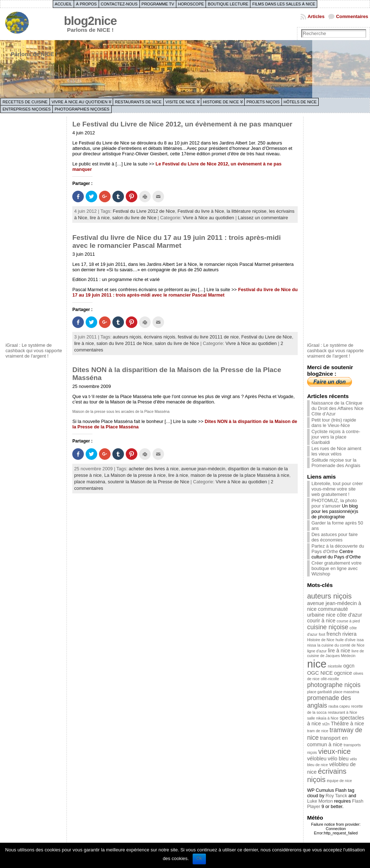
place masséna (90, 482)
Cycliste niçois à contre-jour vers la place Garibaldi (336, 437)
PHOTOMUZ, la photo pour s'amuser (334, 503)
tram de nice (318, 731)
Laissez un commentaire (263, 218)
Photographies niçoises (82, 109)
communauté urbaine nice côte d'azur (335, 612)
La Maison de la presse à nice (135, 475)
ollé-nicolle (330, 679)
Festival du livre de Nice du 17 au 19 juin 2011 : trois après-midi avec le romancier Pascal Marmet (177, 241)
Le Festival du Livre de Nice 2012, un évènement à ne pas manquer (182, 124)
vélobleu (317, 759)
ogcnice (343, 673)
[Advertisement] (34, 229)
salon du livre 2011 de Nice (124, 343)
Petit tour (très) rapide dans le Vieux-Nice (334, 423)
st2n (326, 724)
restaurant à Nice (342, 712)
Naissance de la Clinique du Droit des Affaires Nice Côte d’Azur (337, 408)
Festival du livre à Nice (201, 211)
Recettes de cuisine (25, 102)
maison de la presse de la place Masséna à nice (240, 475)
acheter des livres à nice (154, 469)
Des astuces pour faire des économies (335, 537)
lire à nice (100, 218)
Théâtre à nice (348, 724)
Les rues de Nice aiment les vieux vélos (336, 451)
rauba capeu (339, 706)
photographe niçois (334, 685)
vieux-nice (335, 751)
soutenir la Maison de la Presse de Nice (148, 482)
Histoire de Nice (221, 102)
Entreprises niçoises (27, 109)
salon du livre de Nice (134, 218)
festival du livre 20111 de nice (208, 337)
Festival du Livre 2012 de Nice (144, 211)
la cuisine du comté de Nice (341, 645)
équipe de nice (339, 781)
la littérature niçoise (246, 211)
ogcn (349, 666)
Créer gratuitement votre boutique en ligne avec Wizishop (337, 568)
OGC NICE (320, 673)
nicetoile (335, 666)
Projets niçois (263, 102)
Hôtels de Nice (300, 102)
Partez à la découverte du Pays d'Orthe (338, 549)
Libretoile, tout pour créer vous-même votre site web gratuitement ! (337, 489)
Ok (199, 858)
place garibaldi (320, 692)
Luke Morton (320, 801)
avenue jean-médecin (203, 469)
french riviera (341, 634)
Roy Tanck (336, 796)
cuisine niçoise (328, 627)
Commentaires (352, 16)
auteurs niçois (127, 337)
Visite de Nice (180, 102)
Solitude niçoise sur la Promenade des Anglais (336, 463)
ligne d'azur (317, 651)
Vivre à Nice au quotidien (80, 102)
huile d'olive (346, 640)
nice (317, 664)
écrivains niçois (160, 337)
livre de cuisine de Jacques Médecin (335, 653)
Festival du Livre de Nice (267, 337)
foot (322, 634)
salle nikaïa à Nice (323, 718)
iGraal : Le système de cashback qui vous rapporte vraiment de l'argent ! (34, 351)
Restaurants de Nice (138, 102)
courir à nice (321, 621)
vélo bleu (338, 759)
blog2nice (90, 21)
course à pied (348, 621)
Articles (316, 16)
